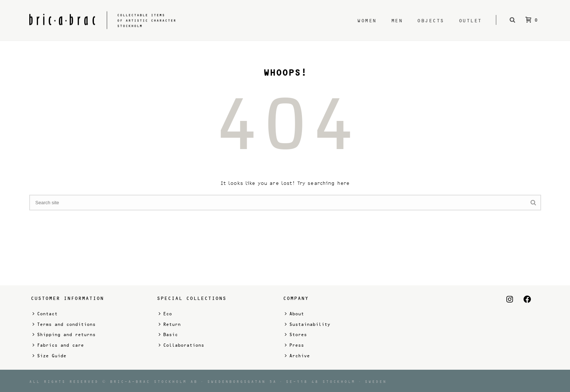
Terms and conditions (64, 324)
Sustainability (307, 324)
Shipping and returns (64, 334)
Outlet (470, 21)
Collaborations (181, 345)
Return (170, 324)
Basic (168, 334)
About (294, 314)
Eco (165, 314)
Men (397, 21)
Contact (45, 314)
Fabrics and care (58, 345)
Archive (297, 356)
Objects (431, 21)
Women (367, 21)
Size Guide (49, 356)
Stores (296, 334)
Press (294, 345)
